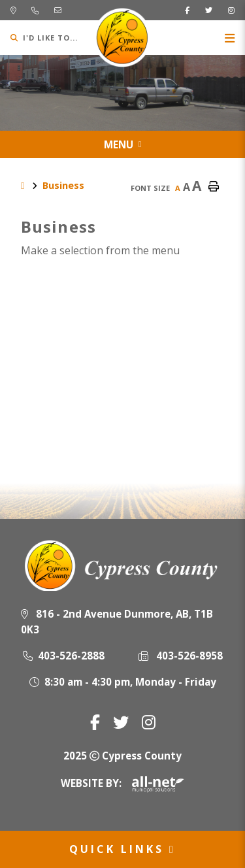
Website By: (122, 783)
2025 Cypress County (122, 756)
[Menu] (230, 38)
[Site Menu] (122, 144)
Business (63, 185)
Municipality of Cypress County (122, 38)
